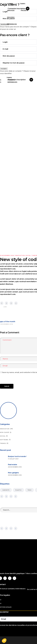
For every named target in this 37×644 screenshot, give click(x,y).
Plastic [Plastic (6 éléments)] (18, 490)
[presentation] (14, 380)
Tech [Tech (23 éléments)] (30, 490)
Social (28, 255)
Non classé (5, 432)
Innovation (20, 255)
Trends (3, 443)
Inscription (4, 69)
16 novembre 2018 (7, 255)
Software (4, 440)
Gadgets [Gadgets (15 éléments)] (6, 490)
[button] (4, 641)
